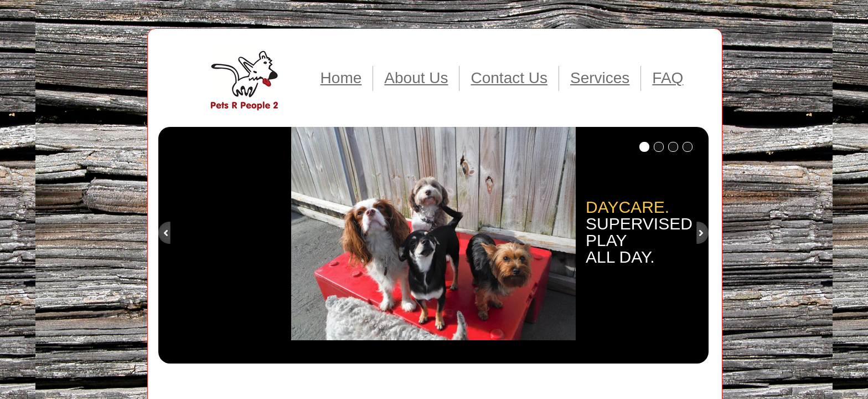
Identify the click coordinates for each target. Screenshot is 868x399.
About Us (416, 78)
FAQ (668, 78)
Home (341, 78)
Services (600, 78)
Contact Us (509, 78)
